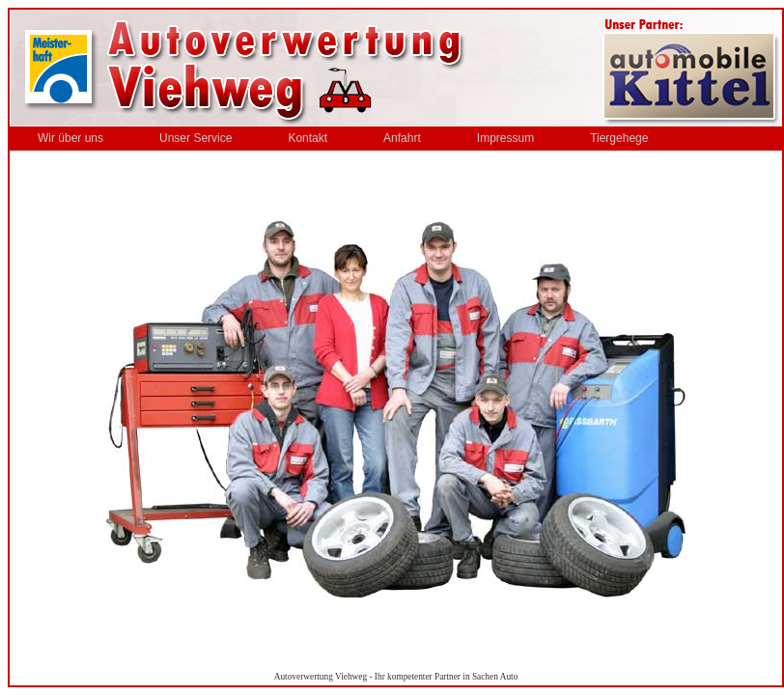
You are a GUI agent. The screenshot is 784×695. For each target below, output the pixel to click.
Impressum (505, 138)
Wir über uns (70, 138)
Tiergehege (619, 138)
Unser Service (196, 138)
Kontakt (308, 138)
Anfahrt (402, 138)
